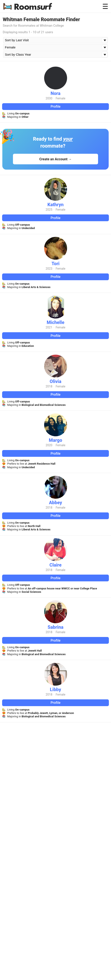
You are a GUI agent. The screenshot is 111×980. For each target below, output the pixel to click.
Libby (55, 690)
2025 (49, 210)
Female (60, 98)
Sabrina (55, 627)
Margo (55, 440)
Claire (55, 565)
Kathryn (55, 205)
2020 (49, 445)
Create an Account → (55, 159)
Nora (55, 93)
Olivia (55, 381)
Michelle (55, 322)
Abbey (56, 503)
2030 (49, 98)
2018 (49, 386)
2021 (49, 327)
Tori (56, 264)
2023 (49, 269)
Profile (55, 106)
